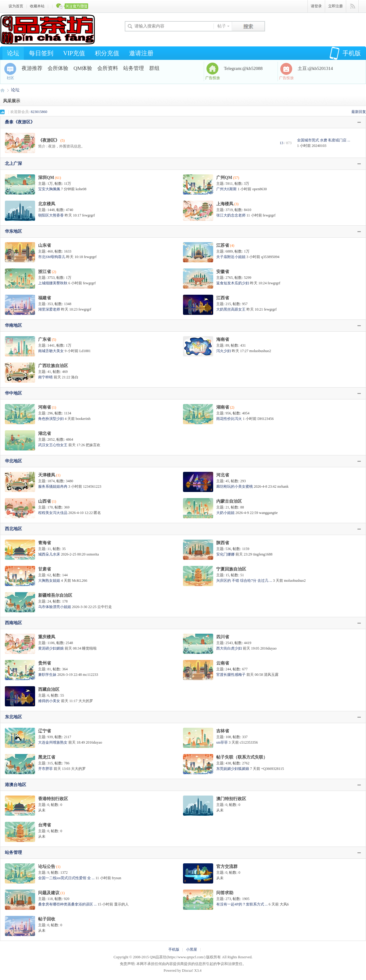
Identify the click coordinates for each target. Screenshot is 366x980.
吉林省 (223, 731)
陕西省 (223, 543)
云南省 (223, 663)
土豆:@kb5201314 (315, 68)
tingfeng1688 (263, 554)
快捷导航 (352, 6)
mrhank (283, 486)
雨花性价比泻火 (229, 419)
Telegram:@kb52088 (243, 68)
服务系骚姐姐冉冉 (53, 486)
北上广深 (13, 164)
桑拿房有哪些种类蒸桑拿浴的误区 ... (67, 904)
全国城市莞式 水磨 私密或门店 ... (324, 140)
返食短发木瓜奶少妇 (233, 283)
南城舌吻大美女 (51, 351)
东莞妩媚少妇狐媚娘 (233, 769)
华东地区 (13, 231)
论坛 (13, 53)
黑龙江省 (47, 757)
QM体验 (83, 68)
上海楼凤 (225, 204)
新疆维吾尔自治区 (55, 595)
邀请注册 (141, 53)
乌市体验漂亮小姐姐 (55, 607)
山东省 (45, 245)
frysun (117, 878)
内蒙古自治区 (229, 501)
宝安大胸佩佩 (49, 189)
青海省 (45, 543)
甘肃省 (45, 569)
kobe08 (81, 189)
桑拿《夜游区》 (20, 122)
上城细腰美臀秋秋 (53, 283)
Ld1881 (85, 351)
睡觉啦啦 (89, 648)
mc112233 (90, 675)
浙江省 (45, 272)
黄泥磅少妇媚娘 (51, 648)
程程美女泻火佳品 (53, 513)
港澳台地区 (16, 785)
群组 (154, 68)
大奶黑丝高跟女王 (231, 309)
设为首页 (16, 6)
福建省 (45, 298)
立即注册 (335, 6)
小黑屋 (192, 949)
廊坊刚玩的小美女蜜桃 (235, 486)
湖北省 (45, 434)
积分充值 (107, 53)
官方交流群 (227, 867)
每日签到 (41, 53)
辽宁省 (45, 731)
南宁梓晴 (45, 377)
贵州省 (45, 663)
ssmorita (93, 554)
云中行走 (105, 607)
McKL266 (80, 581)
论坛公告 (47, 867)
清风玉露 (271, 675)
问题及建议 (49, 893)
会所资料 (108, 68)
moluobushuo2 (260, 351)
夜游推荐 (32, 68)
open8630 (259, 189)
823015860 (39, 112)
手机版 (345, 53)
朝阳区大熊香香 (51, 215)
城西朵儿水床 (49, 554)
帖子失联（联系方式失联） (242, 757)
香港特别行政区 (53, 799)
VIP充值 (74, 53)
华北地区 (13, 461)
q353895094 (270, 257)
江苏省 (223, 245)
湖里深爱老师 (49, 309)
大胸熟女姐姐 (49, 581)
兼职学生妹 (47, 675)
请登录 (316, 6)
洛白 (75, 377)
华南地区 (13, 325)
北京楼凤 (47, 204)
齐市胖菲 (45, 769)
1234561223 (92, 486)
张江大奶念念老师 (231, 215)
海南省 (223, 339)
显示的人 (121, 904)
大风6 (284, 904)
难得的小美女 (49, 701)
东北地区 (13, 717)
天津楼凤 (47, 475)
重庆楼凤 (47, 637)
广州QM (224, 178)
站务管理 (134, 68)
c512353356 (249, 742)
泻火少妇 (224, 351)
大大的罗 (86, 701)
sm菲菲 (222, 742)
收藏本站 (37, 6)
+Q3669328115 (273, 769)
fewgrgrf (88, 215)
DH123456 (266, 419)
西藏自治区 (49, 689)
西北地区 (13, 529)
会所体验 (58, 68)
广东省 (45, 339)
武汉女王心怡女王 (53, 445)
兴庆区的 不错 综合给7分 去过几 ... (244, 581)
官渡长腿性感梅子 (231, 675)
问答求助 (225, 893)
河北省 (223, 475)
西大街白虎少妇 (229, 648)
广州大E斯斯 (226, 189)
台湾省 (45, 825)
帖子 (222, 26)
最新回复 (359, 112)
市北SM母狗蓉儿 (52, 257)
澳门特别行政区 (231, 799)
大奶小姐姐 (225, 513)
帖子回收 (47, 919)
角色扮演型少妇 (51, 419)
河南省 (45, 407)
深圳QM (46, 178)
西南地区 (13, 623)
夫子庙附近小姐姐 (231, 257)
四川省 (223, 637)
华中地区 (13, 393)
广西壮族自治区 (53, 366)
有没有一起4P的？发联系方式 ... (242, 904)
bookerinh (83, 419)
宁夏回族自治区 (231, 569)
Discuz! (188, 971)
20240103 (319, 146)
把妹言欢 (93, 445)
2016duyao (268, 648)
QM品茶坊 (2, 90)
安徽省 (223, 272)
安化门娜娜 (225, 554)
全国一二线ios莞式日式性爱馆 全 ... (66, 878)
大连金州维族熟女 (53, 742)
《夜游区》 (49, 140)
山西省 (45, 501)
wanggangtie (268, 513)
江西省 (223, 298)
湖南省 (223, 407)
